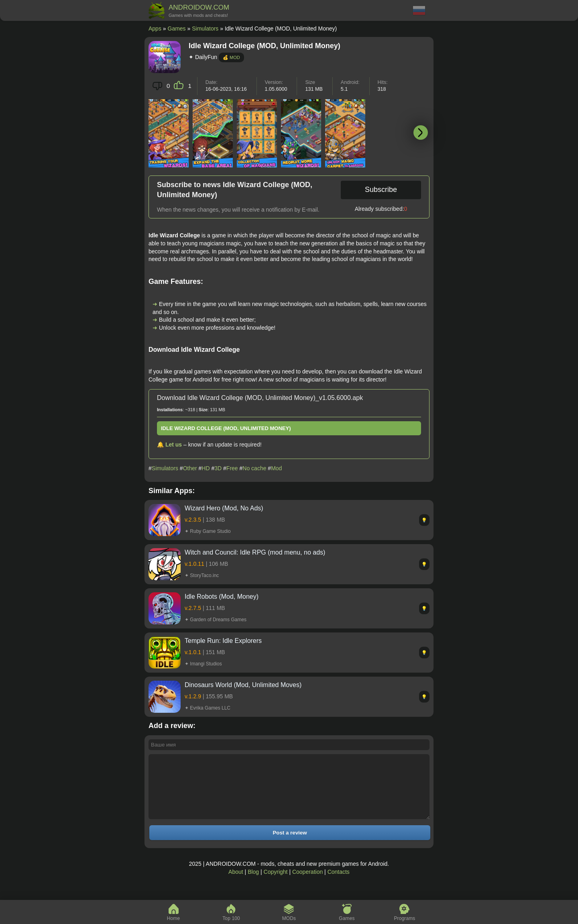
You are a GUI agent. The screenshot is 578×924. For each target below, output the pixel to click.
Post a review (290, 845)
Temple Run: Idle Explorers (223, 641)
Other (190, 468)
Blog (253, 884)
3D (218, 468)
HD (206, 468)
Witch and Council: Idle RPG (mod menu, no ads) (255, 552)
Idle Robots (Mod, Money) (222, 597)
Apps (155, 29)
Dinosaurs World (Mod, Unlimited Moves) (243, 685)
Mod (276, 468)
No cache (254, 468)
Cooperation (307, 884)
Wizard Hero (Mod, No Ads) (224, 508)
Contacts (339, 884)
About (236, 884)
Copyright (276, 884)
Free (232, 468)
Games (177, 29)
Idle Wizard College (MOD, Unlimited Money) (226, 428)
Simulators (205, 29)
